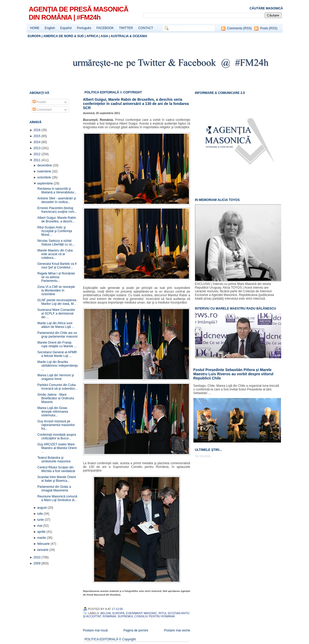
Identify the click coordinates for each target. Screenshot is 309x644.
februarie (44, 544)
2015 (37, 136)
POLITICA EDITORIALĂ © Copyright (110, 639)
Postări (39, 102)
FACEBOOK (105, 28)
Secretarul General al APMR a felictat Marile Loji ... (57, 354)
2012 (37, 154)
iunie (41, 520)
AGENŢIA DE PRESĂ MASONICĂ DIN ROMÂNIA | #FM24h (79, 13)
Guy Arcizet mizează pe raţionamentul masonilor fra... (56, 425)
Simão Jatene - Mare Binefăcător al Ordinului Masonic (56, 398)
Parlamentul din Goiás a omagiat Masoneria (54, 489)
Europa (118, 613)
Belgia (106, 613)
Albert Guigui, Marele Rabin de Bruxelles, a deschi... (56, 220)
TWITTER (126, 28)
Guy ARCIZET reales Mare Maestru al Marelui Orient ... (57, 448)
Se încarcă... (204, 456)
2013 (37, 148)
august (42, 508)
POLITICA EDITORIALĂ (102, 92)
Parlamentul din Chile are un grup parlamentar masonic (57, 335)
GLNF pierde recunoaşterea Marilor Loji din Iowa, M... (57, 302)
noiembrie (45, 171)
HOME (35, 28)
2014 (37, 142)
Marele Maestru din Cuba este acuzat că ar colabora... (55, 254)
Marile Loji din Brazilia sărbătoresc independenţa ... (57, 366)
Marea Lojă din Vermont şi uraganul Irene (55, 377)
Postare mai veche (177, 630)
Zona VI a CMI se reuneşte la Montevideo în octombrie (56, 290)
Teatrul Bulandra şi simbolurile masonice (54, 460)
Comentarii (42, 110)
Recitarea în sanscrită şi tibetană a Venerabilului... (57, 191)
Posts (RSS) (269, 28)
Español (66, 28)
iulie (40, 514)
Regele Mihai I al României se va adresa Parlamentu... (56, 277)
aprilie (42, 532)
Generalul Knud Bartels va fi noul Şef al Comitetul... (57, 266)
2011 (37, 160)
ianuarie (43, 550)
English (50, 28)
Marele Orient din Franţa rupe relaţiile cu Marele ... (57, 344)
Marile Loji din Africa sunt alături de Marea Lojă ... (56, 325)
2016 (37, 130)
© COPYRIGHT (131, 92)
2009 (37, 563)
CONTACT (146, 28)
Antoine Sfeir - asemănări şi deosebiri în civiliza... (56, 200)
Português (84, 28)
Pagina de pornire (136, 630)
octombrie (45, 177)
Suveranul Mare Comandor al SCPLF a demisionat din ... (56, 313)
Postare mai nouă (95, 630)
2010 (37, 557)
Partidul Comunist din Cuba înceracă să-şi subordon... (57, 387)
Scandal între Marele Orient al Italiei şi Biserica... (56, 479)
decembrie (45, 165)
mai (40, 526)
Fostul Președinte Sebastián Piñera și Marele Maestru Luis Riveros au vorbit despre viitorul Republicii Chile (234, 374)
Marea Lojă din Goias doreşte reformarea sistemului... (53, 412)
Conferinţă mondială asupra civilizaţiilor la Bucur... (56, 436)
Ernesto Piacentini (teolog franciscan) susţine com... (57, 210)
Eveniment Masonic (142, 613)
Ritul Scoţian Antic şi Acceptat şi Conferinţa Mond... (55, 231)
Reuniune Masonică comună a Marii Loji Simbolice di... (57, 498)
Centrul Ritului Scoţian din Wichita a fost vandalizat (56, 469)
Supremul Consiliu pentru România (146, 616)
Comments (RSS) (239, 28)
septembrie (45, 183)
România (109, 616)
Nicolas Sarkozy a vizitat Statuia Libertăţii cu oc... (56, 243)
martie (42, 538)
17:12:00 (117, 609)
